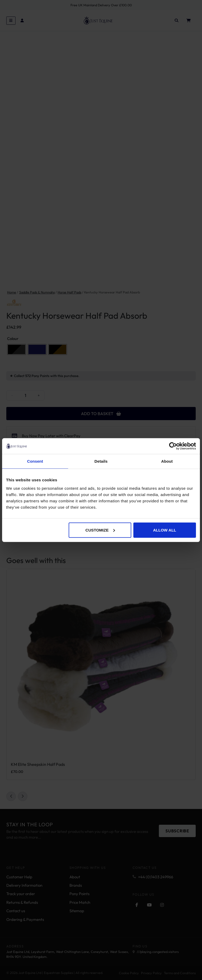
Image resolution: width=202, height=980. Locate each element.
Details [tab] (101, 461)
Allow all (165, 530)
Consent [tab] (35, 461)
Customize (100, 530)
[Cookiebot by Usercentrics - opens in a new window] (173, 446)
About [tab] (167, 461)
